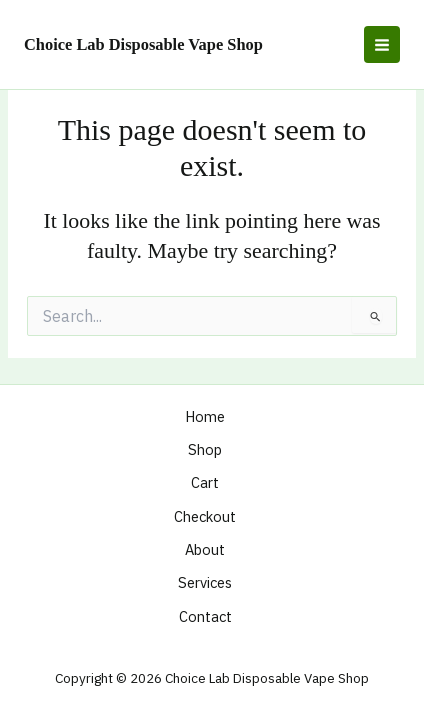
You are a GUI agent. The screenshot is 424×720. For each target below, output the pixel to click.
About (205, 549)
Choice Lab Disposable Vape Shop (143, 44)
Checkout (205, 516)
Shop (205, 449)
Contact (205, 616)
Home (205, 416)
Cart (205, 482)
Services (205, 582)
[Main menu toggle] (382, 44)
